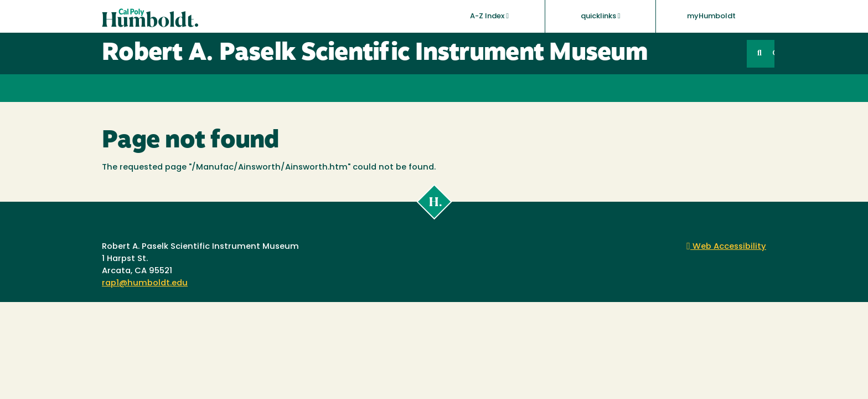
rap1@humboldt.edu (145, 283)
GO (773, 53)
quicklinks (601, 16)
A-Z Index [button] (489, 16)
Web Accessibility (726, 247)
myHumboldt (711, 16)
